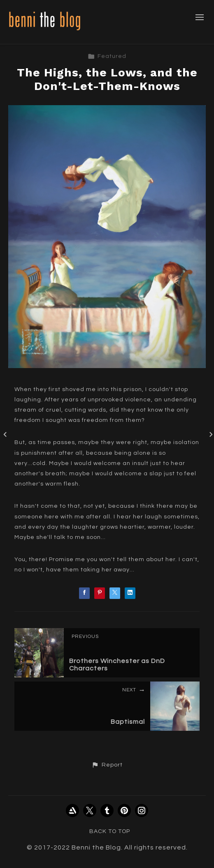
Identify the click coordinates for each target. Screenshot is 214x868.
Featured (107, 56)
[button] (107, 765)
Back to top (110, 831)
